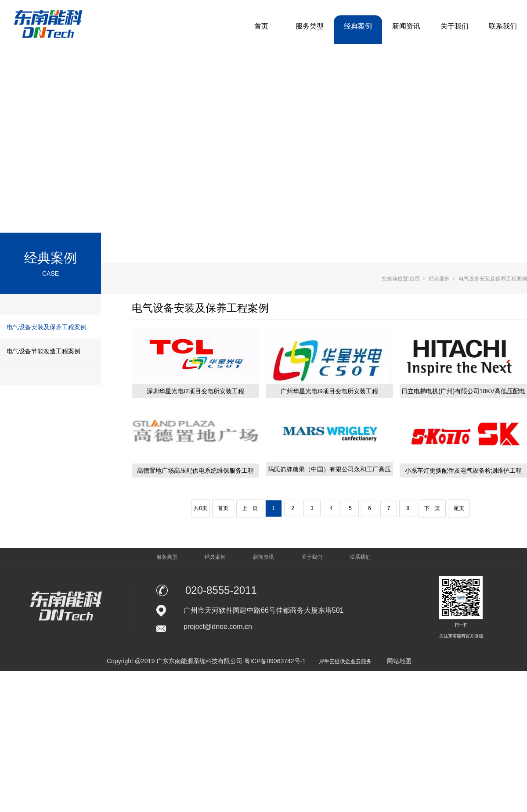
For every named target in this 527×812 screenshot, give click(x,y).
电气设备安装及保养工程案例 (47, 327)
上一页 (250, 508)
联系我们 (503, 26)
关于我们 (455, 26)
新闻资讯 (406, 26)
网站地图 (399, 661)
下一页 (432, 508)
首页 (261, 26)
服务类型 (310, 26)
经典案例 (358, 26)
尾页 (459, 508)
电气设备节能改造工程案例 (43, 351)
